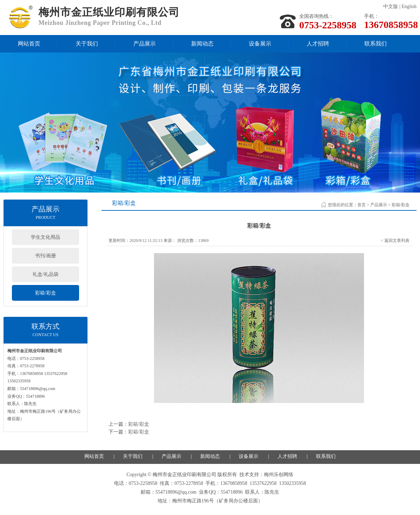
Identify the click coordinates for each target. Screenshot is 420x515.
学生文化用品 (45, 237)
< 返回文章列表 (395, 241)
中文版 (391, 6)
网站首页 (29, 44)
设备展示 (260, 44)
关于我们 (87, 44)
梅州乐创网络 (279, 475)
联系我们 (376, 44)
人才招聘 (318, 44)
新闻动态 (202, 44)
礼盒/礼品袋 (45, 274)
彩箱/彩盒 (45, 293)
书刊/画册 (45, 256)
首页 (362, 205)
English (409, 6)
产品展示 (145, 44)
